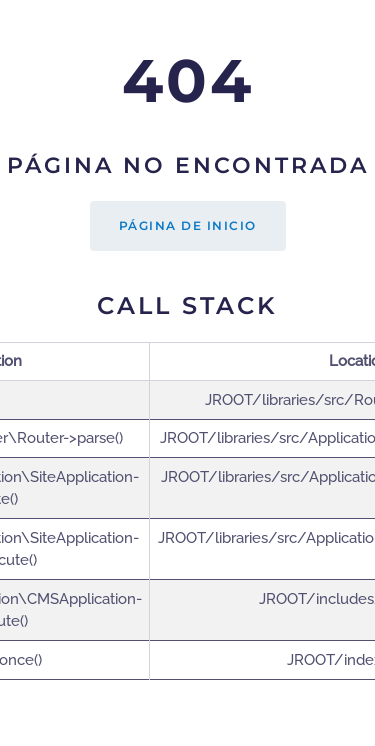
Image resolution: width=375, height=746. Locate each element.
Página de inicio (188, 225)
